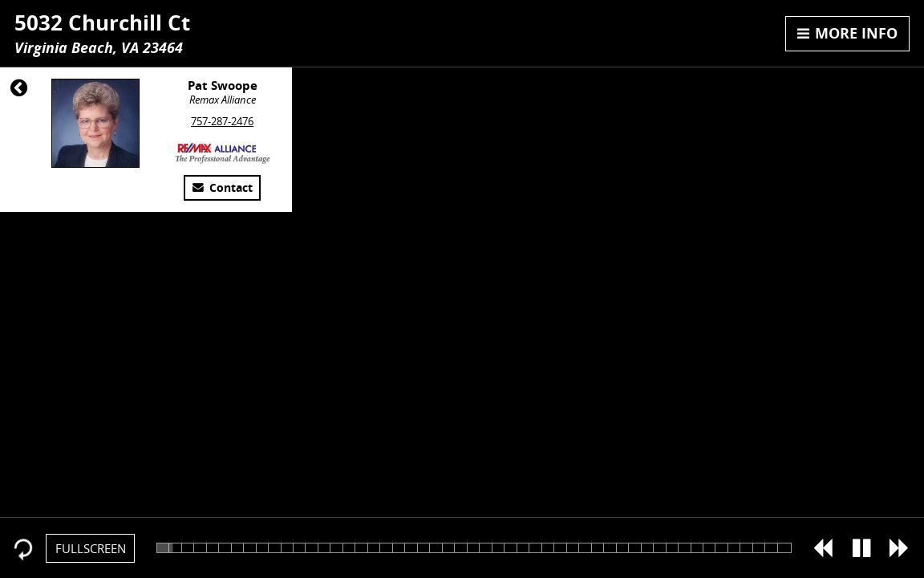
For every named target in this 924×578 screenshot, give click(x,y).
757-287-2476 (222, 121)
